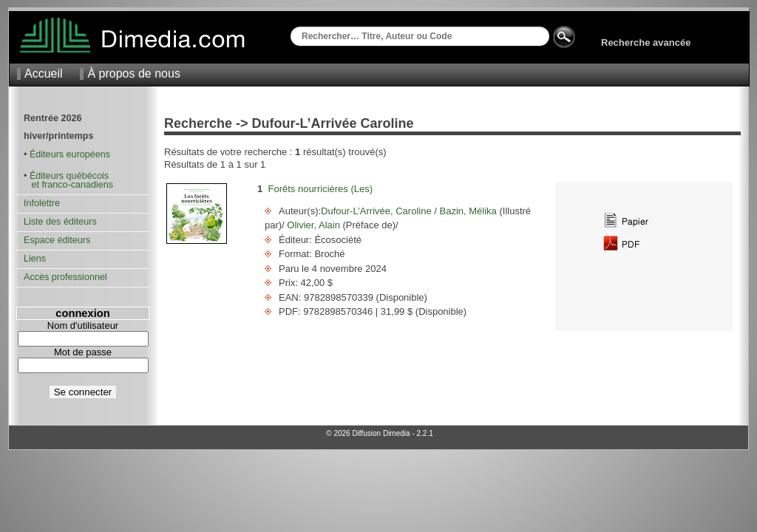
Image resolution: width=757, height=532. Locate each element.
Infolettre (42, 203)
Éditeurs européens (70, 154)
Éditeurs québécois (69, 176)
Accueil (44, 74)
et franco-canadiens (68, 185)
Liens (35, 259)
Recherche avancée (646, 42)
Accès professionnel (65, 277)
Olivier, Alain (314, 225)
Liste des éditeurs (60, 222)
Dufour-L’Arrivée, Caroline (377, 211)
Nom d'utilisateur (83, 325)
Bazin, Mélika (468, 211)
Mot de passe (83, 352)
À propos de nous (133, 74)
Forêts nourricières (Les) (320, 189)
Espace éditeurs (57, 240)
